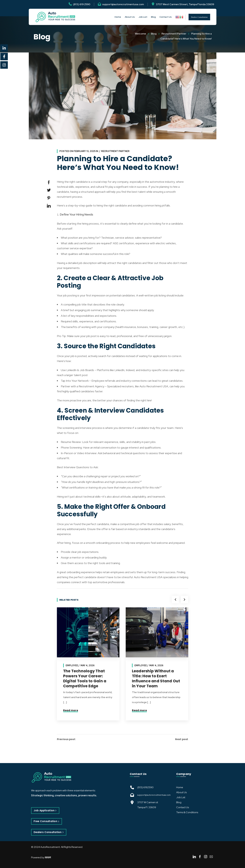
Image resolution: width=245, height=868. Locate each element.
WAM (48, 857)
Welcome (140, 34)
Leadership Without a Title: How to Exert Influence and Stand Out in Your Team (156, 678)
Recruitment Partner (174, 34)
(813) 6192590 (145, 787)
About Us (181, 792)
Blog (154, 34)
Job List (181, 797)
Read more (71, 710)
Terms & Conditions (187, 812)
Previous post (66, 739)
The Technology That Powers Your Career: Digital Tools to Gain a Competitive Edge (85, 678)
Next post (182, 739)
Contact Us (183, 807)
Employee (72, 665)
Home (180, 787)
